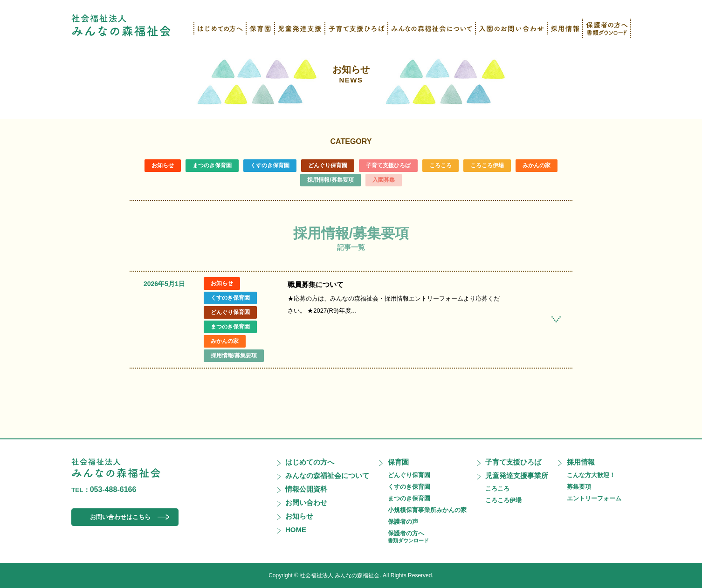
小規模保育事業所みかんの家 (427, 510)
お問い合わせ (306, 503)
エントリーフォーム (594, 498)
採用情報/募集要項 (330, 180)
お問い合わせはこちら (120, 517)
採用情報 (581, 462)
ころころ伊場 (487, 165)
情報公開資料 (306, 489)
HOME (296, 530)
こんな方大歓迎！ (591, 475)
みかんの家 (537, 165)
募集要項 (579, 487)
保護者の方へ (408, 537)
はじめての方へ (310, 462)
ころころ (440, 165)
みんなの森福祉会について (327, 475)
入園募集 (384, 180)
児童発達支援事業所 (517, 475)
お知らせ (351, 74)
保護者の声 (403, 522)
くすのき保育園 (270, 165)
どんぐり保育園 (328, 165)
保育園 (398, 462)
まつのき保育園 (212, 165)
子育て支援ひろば (388, 165)
